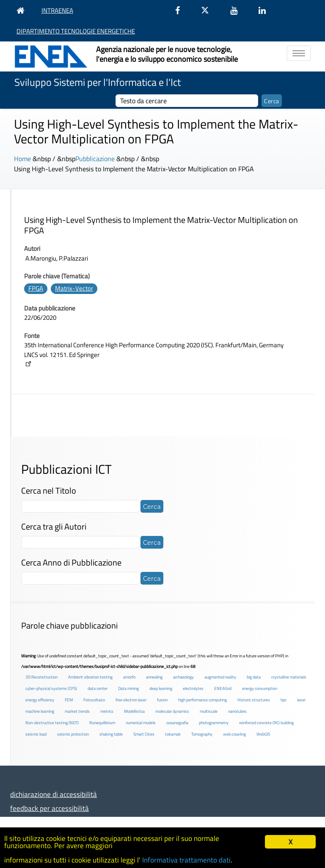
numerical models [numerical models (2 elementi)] (141, 723)
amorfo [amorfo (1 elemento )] (129, 677)
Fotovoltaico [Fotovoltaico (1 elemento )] (94, 700)
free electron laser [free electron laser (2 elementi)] (131, 700)
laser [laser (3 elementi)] (301, 700)
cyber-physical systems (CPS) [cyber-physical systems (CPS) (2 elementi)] (51, 688)
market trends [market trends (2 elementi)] (77, 711)
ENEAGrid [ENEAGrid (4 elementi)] (223, 688)
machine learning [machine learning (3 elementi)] (40, 711)
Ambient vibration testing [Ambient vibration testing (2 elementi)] (90, 677)
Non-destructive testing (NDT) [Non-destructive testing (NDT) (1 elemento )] (52, 723)
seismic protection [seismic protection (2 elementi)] (73, 734)
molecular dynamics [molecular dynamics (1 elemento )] (172, 711)
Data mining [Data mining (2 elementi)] (128, 688)
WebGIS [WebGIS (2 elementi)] (263, 734)
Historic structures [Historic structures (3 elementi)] (254, 700)
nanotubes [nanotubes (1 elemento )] (237, 711)
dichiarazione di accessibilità (54, 794)
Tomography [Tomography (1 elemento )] (202, 734)
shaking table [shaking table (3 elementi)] (111, 734)
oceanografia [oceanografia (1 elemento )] (177, 723)
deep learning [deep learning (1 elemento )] (161, 688)
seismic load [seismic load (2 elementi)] (36, 734)
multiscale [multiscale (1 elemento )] (209, 711)
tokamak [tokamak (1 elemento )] (173, 734)
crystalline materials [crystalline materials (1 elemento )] (289, 677)
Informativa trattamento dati (186, 860)
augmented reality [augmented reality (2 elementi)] (220, 677)
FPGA (36, 288)
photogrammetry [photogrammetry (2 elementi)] (214, 723)
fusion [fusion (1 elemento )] (162, 700)
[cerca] (187, 101)
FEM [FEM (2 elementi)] (69, 700)
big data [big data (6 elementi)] (254, 677)
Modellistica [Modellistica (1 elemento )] (134, 711)
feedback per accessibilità (50, 808)
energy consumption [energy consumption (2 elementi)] (260, 688)
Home (22, 159)
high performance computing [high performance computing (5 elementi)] (202, 700)
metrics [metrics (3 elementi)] (107, 711)
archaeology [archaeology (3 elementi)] (183, 677)
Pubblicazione (95, 159)
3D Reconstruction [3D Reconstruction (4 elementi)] (41, 677)
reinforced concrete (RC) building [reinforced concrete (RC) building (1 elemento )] (266, 723)
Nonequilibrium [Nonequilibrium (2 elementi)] (102, 723)
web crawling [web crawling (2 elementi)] (234, 734)
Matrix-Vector (74, 288)
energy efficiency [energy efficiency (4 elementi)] (40, 700)
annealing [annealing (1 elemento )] (154, 677)
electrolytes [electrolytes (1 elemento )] (193, 688)
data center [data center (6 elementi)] (98, 688)
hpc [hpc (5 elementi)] (284, 700)
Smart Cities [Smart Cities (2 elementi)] (144, 734)
